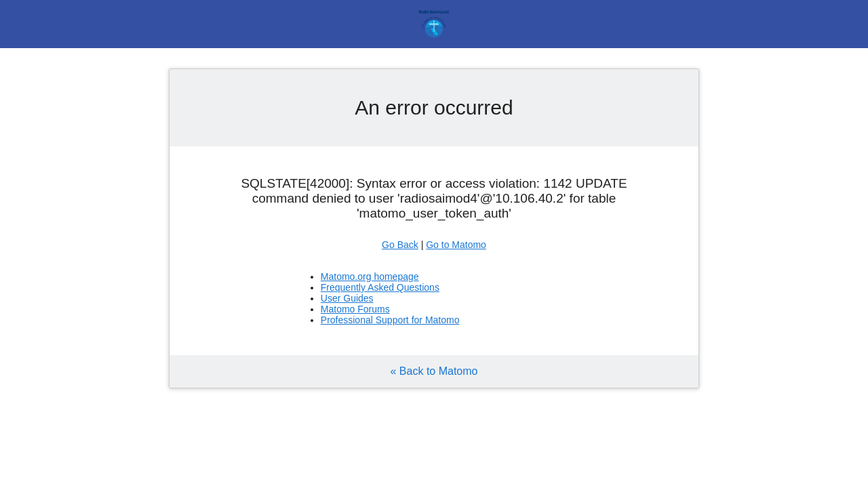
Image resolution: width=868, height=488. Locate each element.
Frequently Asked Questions (380, 287)
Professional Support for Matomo (390, 320)
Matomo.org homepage (370, 277)
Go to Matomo (456, 245)
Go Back (400, 245)
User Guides (347, 298)
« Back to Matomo (434, 371)
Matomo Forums (355, 309)
